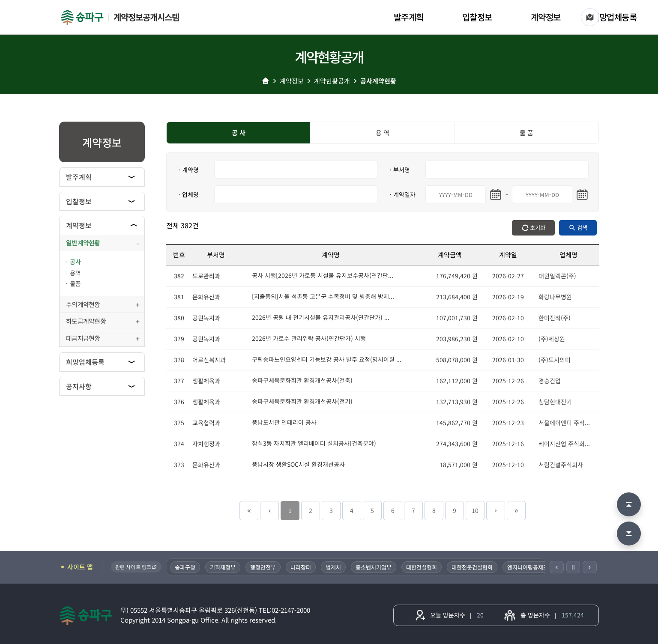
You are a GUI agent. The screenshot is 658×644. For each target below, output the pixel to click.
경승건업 (550, 381)
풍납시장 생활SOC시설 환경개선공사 (298, 464)
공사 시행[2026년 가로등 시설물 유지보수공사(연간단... (323, 275)
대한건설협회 (422, 567)
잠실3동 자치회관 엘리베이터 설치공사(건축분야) (314, 443)
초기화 (538, 228)
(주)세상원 (552, 339)
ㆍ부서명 (399, 170)
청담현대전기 (555, 402)
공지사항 (79, 386)
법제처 (334, 567)
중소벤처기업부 (374, 567)
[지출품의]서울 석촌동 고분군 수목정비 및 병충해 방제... (323, 296)
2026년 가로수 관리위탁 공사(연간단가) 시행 (309, 338)
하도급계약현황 (86, 321)
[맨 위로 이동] (629, 504)
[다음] (590, 567)
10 (475, 510)
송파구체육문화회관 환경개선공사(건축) (302, 380)
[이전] (557, 567)
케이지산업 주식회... (564, 444)
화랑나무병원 (555, 297)
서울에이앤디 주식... (564, 423)
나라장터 (302, 567)
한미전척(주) (555, 318)
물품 (75, 283)
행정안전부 (264, 567)
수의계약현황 (83, 304)
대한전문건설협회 (473, 567)
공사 (75, 262)
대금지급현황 (83, 338)
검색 (582, 228)
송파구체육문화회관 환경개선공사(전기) (302, 401)
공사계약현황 (378, 81)
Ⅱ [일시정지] (573, 567)
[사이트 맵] (590, 17)
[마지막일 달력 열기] (582, 194)
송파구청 (186, 567)
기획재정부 (224, 567)
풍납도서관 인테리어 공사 (284, 422)
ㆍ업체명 (188, 194)
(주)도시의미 (555, 360)
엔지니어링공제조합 (531, 567)
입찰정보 (477, 17)
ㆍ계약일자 (402, 194)
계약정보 (546, 17)
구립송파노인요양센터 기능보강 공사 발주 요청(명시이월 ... (327, 359)
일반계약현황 (83, 243)
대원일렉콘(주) (557, 276)
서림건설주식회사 (561, 465)
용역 (75, 273)
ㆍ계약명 (188, 170)
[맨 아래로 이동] (629, 534)
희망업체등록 (614, 17)
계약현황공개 (332, 81)
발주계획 (409, 17)
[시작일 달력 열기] (496, 194)
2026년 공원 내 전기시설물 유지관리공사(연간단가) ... (321, 317)
